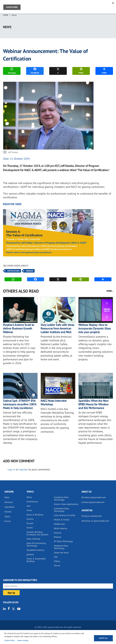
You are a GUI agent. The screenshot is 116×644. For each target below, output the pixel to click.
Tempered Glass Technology (61, 547)
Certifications (13, 271)
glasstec (30, 554)
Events (30, 528)
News (14, 15)
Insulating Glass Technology (61, 498)
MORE (104, 70)
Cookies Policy (10, 640)
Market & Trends (62, 520)
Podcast (57, 537)
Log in (11, 469)
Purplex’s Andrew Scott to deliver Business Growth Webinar (19, 328)
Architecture (32, 502)
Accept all (103, 638)
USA (56, 557)
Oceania (58, 533)
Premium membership (92, 516)
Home (6, 15)
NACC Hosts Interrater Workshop (54, 402)
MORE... (110, 291)
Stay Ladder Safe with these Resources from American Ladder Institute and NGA (57, 328)
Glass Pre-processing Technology (36, 544)
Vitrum (57, 566)
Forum (7, 521)
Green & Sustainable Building (36, 560)
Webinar (29, 271)
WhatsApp (12, 70)
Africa (29, 497)
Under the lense (61, 553)
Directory (9, 502)
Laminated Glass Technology (61, 510)
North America (60, 528)
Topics (7, 516)
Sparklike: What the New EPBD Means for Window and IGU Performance (93, 404)
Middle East (59, 524)
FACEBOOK (35, 70)
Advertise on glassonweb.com (95, 521)
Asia (28, 506)
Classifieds (9, 507)
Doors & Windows (35, 515)
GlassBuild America (35, 550)
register (23, 469)
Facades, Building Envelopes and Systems (37, 533)
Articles (8, 512)
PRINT (81, 70)
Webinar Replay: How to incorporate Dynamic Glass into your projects (95, 328)
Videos (57, 561)
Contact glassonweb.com (93, 502)
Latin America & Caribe (65, 515)
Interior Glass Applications (66, 504)
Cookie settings (23, 640)
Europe (30, 523)
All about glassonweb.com (94, 497)
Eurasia (30, 519)
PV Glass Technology (63, 541)
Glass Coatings (33, 539)
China (29, 510)
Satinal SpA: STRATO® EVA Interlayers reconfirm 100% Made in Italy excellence (20, 404)
